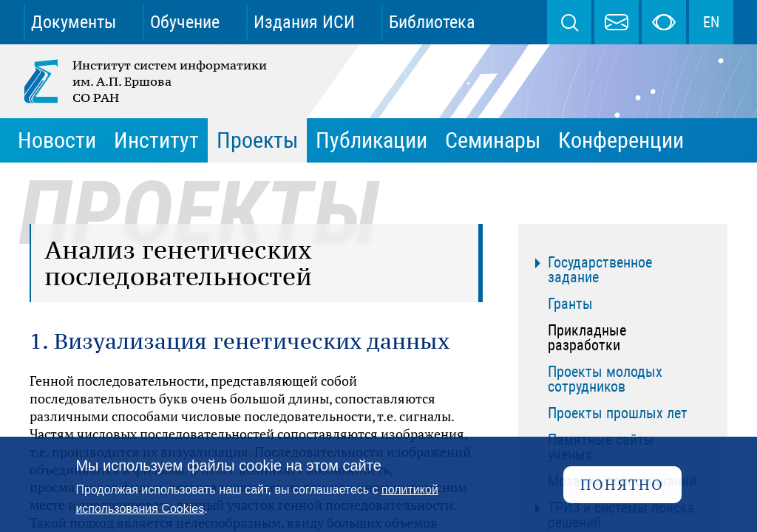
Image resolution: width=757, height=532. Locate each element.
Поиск (569, 22)
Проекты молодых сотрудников (605, 379)
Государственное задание (600, 270)
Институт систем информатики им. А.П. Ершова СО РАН (146, 81)
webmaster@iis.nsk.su (617, 22)
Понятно (622, 484)
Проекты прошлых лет (618, 413)
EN (711, 22)
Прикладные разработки (587, 338)
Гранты (570, 304)
